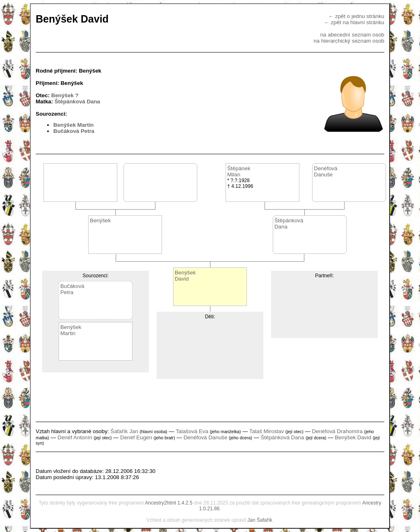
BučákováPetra (72, 289)
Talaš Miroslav (267, 431)
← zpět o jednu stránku (356, 16)
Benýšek (100, 220)
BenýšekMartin (71, 330)
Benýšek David (353, 437)
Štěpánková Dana (77, 102)
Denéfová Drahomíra (337, 431)
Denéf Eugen (136, 437)
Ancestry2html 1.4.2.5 (169, 503)
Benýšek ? (65, 95)
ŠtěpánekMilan (239, 171)
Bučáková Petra (74, 131)
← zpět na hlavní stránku (354, 22)
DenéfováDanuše (325, 171)
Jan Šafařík (260, 520)
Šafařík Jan (124, 431)
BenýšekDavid (185, 276)
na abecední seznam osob (352, 35)
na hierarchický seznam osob (349, 41)
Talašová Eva (192, 431)
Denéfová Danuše (205, 437)
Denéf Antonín (75, 437)
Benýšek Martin (74, 125)
